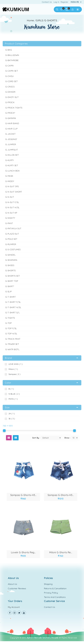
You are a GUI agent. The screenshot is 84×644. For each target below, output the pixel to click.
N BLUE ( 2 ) (14, 394)
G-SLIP (9, 292)
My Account (14, 607)
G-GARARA (11, 118)
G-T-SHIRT (11, 297)
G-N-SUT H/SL (12, 207)
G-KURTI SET (12, 165)
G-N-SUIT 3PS (12, 186)
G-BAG (9, 50)
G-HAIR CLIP (12, 129)
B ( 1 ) (11, 389)
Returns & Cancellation (55, 588)
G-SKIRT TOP (12, 281)
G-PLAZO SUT (12, 234)
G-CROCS (10, 87)
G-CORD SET (12, 81)
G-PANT (9, 223)
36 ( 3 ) (11, 419)
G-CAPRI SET (12, 71)
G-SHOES (10, 265)
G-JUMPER (11, 144)
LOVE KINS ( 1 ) (15, 364)
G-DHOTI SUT (12, 97)
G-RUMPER (11, 244)
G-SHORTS (51, 20)
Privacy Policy (51, 593)
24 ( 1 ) (11, 414)
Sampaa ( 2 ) (14, 374)
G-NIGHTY (10, 218)
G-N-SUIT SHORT (14, 192)
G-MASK (9, 176)
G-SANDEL (10, 255)
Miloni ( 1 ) (13, 369)
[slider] (4, 431)
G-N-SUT (10, 197)
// (46, 20)
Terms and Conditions (55, 597)
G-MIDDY (10, 181)
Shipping (48, 584)
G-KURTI (10, 160)
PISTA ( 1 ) (13, 399)
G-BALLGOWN (12, 55)
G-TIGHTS (10, 318)
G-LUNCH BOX (13, 171)
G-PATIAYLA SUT (13, 228)
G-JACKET (10, 134)
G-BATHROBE (12, 60)
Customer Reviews (17, 588)
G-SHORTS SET (13, 276)
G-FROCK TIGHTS (14, 108)
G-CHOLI (10, 76)
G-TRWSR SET (12, 344)
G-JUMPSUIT (12, 150)
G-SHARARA (11, 260)
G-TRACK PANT (13, 339)
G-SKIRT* (10, 286)
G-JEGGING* (11, 139)
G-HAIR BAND (12, 123)
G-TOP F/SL (11, 328)
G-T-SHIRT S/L (13, 313)
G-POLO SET (11, 239)
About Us (12, 584)
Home (30, 20)
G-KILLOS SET (12, 155)
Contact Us (47, 2)
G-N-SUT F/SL (12, 202)
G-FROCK (10, 102)
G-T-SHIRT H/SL (13, 307)
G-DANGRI (10, 92)
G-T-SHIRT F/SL (13, 302)
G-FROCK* (10, 113)
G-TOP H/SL (11, 334)
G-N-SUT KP (11, 213)
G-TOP (9, 323)
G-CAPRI (10, 66)
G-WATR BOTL (12, 349)
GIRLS (40, 20)
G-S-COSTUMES (13, 249)
